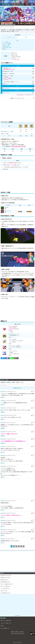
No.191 (2, 432)
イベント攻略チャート (7, 42)
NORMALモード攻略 (6, 45)
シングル (9, 37)
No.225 (2, 391)
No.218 (2, 415)
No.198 (2, 466)
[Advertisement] (17, 110)
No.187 (2, 539)
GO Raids (2, 626)
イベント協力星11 (6, 146)
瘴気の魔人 (7, 207)
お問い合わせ (22, 632)
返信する (3, 397)
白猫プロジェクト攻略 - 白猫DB (12, 2)
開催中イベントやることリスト (18, 98)
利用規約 (13, 632)
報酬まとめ (5, 49)
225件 (13, 27)
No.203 (2, 446)
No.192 (2, 439)
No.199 (2, 423)
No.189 (2, 521)
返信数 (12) (3, 443)
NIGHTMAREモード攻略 (7, 48)
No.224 (2, 401)
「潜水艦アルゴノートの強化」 (8, 131)
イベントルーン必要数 (7, 43)
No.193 (2, 513)
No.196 (2, 501)
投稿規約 (9, 382)
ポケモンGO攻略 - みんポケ (5, 628)
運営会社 (17, 632)
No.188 (2, 530)
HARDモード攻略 (6, 46)
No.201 (2, 455)
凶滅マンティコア (8, 211)
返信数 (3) (3, 428)
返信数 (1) (3, 412)
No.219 (2, 408)
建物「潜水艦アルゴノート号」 (14, 334)
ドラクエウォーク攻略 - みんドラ (6, 623)
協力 (26, 37)
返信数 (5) (3, 436)
